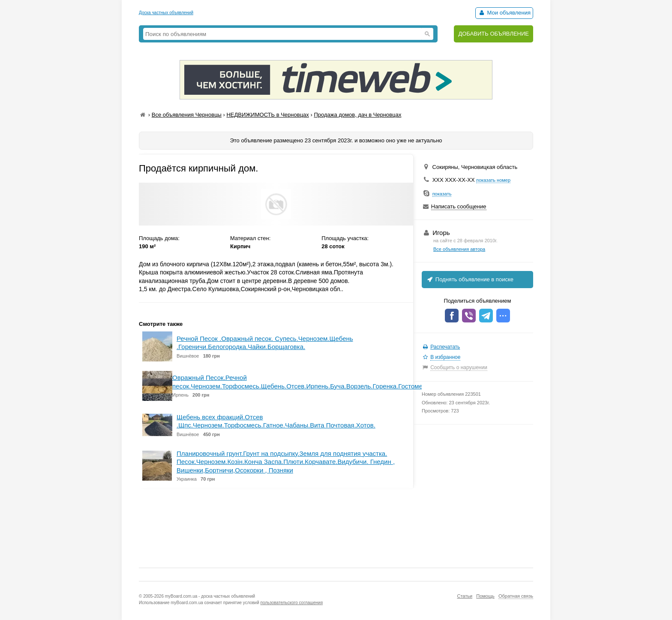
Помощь (485, 596)
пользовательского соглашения (292, 603)
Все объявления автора (459, 249)
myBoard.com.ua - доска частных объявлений (210, 596)
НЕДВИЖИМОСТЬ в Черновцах (267, 115)
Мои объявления (504, 13)
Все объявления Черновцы (187, 115)
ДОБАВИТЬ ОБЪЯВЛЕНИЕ (493, 34)
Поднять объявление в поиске (470, 279)
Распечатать (445, 347)
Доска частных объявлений (166, 13)
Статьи (465, 596)
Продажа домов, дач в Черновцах (357, 115)
